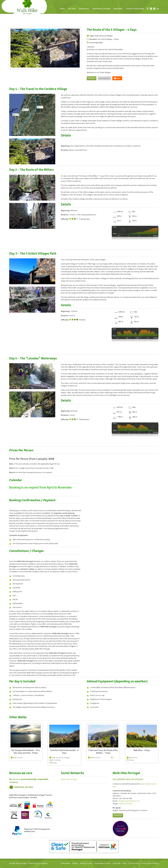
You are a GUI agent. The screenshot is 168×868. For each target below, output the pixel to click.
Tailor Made (65, 863)
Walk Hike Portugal (69, 779)
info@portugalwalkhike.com (129, 801)
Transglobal (43, 863)
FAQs (125, 863)
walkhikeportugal (125, 804)
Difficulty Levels (86, 863)
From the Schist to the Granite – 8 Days (64, 752)
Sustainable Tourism (102, 863)
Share (117, 78)
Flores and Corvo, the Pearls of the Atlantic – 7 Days (103, 752)
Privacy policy (134, 863)
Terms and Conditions (150, 863)
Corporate (117, 863)
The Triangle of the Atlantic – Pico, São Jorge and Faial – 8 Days (26, 752)
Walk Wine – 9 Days (142, 750)
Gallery (75, 863)
